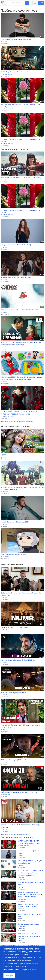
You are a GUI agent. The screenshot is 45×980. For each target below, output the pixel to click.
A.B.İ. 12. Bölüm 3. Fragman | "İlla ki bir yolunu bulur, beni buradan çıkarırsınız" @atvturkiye (21, 344)
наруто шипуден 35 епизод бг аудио (14, 554)
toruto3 (5, 312)
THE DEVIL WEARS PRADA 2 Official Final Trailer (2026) (21, 178)
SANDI (5, 42)
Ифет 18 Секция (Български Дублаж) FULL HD (18, 660)
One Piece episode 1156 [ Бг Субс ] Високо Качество (20, 310)
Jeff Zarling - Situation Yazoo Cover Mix (15, 72)
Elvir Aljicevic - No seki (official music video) (16, 39)
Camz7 (5, 630)
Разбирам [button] (9, 976)
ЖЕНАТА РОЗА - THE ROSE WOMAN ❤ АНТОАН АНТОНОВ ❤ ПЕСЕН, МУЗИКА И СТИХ (19, 413)
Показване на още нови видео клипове (15, 835)
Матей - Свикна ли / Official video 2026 (15, 522)
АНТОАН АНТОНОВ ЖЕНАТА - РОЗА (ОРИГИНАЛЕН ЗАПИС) (20, 106)
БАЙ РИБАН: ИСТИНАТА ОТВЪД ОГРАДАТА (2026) (20, 792)
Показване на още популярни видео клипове (17, 422)
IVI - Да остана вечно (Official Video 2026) (16, 245)
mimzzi (21, 941)
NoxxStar (5, 492)
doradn (5, 457)
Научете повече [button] (29, 969)
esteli (4, 180)
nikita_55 (22, 929)
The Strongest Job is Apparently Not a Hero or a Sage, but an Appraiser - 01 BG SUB (22, 488)
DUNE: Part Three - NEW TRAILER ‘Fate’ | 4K (30, 915)
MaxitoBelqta (7, 795)
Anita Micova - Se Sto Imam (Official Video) (16, 277)
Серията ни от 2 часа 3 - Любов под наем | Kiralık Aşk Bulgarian (20, 826)
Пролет (4, 455)
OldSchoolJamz (7, 74)
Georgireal (6, 557)
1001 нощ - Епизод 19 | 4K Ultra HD (14, 693)
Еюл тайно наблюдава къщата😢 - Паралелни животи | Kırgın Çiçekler (21, 726)
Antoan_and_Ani (8, 109)
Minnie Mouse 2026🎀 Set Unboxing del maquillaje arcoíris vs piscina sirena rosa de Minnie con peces (21, 378)
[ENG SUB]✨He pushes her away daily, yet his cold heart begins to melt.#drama (30, 936)
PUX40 (5, 662)
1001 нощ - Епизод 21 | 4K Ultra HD (14, 760)
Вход (41, 3)
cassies (5, 347)
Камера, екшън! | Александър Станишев (28, 925)
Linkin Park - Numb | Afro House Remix (15, 628)
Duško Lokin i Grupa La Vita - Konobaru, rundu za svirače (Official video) (21, 594)
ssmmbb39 (6, 829)
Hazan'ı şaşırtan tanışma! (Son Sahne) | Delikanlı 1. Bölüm (28, 905)
